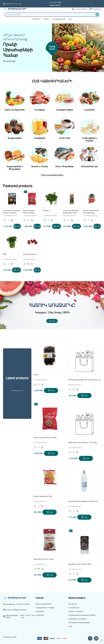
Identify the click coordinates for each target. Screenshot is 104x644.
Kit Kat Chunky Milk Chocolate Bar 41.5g (84, 380)
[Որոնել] (97, 15)
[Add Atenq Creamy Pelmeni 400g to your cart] (37, 226)
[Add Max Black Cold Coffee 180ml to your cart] (84, 580)
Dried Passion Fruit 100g (43, 559)
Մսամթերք (40, 611)
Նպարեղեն (40, 615)
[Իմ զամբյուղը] (95, 9)
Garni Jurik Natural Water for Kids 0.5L (83, 501)
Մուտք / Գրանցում (80, 9)
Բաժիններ (36, 19)
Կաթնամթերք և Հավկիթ (45, 608)
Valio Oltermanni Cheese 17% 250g (83, 442)
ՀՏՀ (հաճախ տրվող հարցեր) (79, 622)
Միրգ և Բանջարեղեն (44, 604)
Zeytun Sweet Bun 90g (43, 496)
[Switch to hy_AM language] (99, 4)
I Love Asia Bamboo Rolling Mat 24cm (71, 212)
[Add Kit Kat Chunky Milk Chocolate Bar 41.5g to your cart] (84, 396)
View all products (17, 391)
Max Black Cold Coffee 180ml (80, 564)
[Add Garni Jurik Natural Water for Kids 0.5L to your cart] (84, 517)
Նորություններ (74, 608)
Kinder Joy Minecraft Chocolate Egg (91, 212)
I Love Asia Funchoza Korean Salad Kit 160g (11, 212)
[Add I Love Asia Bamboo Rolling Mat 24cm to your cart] (77, 226)
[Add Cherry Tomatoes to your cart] (37, 270)
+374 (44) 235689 (55, 2)
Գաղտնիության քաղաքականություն (82, 615)
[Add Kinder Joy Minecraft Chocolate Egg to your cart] (97, 226)
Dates (36, 375)
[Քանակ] (8, 220)
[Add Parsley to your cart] (56, 226)
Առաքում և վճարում (76, 611)
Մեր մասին (73, 604)
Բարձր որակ (52, 48)
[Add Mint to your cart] (16, 270)
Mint (5, 254)
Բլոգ (70, 19)
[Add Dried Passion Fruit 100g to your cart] (50, 575)
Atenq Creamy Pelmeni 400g (29, 212)
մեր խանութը (9, 61)
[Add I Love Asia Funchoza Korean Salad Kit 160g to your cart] (17, 226)
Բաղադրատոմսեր (59, 19)
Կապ (70, 626)
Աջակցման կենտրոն (55, 5)
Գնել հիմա (52, 321)
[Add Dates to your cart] (51, 391)
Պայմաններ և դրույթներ (77, 619)
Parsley (46, 210)
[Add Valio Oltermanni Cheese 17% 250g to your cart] (86, 458)
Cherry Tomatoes (30, 254)
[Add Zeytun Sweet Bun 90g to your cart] (50, 512)
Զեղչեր (46, 19)
